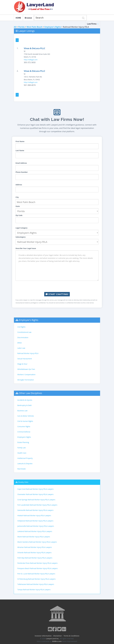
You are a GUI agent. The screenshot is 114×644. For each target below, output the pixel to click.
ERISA (20, 343)
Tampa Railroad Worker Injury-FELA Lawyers (34, 590)
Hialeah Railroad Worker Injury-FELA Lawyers (34, 515)
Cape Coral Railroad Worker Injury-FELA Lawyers (35, 489)
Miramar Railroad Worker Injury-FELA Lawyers (35, 547)
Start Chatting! (57, 294)
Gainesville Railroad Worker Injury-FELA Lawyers (35, 510)
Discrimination (23, 337)
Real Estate (22, 469)
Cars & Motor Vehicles (26, 416)
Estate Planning (23, 442)
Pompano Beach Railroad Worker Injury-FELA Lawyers (38, 568)
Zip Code (19, 215)
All (15, 27)
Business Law (22, 411)
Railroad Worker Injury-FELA (28, 353)
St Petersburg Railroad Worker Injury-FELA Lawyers (36, 579)
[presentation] (57, 286)
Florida (21, 27)
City (17, 197)
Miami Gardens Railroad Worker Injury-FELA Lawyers (37, 542)
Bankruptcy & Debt (24, 405)
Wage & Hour (22, 364)
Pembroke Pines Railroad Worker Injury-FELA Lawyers (37, 563)
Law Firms (93, 24)
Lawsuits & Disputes (25, 464)
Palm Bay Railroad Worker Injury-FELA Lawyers (35, 558)
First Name (20, 141)
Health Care (22, 453)
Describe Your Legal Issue (26, 248)
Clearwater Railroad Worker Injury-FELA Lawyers (35, 494)
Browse (28, 18)
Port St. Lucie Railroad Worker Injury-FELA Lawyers (36, 574)
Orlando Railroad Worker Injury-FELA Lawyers (34, 553)
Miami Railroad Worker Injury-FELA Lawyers (34, 537)
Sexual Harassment (25, 359)
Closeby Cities (23, 482)
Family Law (22, 448)
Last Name (20, 150)
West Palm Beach (34, 27)
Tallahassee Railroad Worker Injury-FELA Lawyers (36, 584)
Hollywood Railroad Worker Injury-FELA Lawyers (35, 521)
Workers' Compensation (26, 374)
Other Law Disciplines (30, 393)
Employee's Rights (53, 27)
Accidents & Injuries (25, 400)
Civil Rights (21, 327)
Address (19, 185)
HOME (18, 18)
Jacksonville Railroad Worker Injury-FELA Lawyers (36, 526)
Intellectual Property (25, 458)
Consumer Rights (24, 426)
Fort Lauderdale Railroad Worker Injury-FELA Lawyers (37, 505)
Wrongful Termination (26, 380)
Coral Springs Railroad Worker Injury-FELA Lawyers (36, 500)
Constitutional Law (24, 332)
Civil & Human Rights (25, 421)
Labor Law (21, 348)
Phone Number (22, 172)
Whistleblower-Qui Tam (26, 369)
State (18, 206)
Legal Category (21, 228)
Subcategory (21, 237)
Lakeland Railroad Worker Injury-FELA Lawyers (35, 531)
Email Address (21, 163)
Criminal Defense (24, 432)
